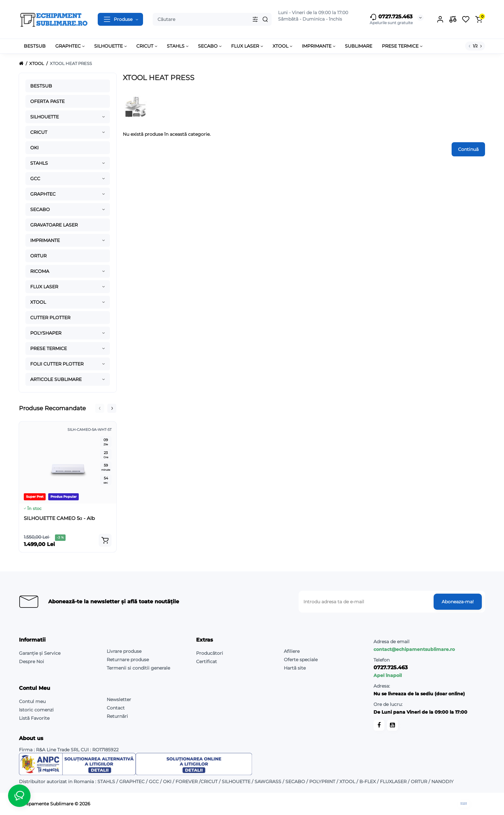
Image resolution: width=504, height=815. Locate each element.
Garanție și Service (40, 653)
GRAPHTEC (43, 194)
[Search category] (255, 19)
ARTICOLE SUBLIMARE (56, 379)
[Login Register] (440, 19)
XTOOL (38, 302)
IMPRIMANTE (45, 240)
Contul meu (32, 701)
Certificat (207, 662)
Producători (210, 653)
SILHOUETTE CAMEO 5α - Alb (59, 518)
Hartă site (295, 668)
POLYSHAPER (46, 333)
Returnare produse (128, 660)
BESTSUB (41, 86)
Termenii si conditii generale (138, 668)
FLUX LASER (44, 287)
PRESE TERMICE (49, 348)
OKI (34, 148)
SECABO (40, 209)
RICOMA (40, 271)
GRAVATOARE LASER (54, 225)
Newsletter (119, 699)
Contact (116, 708)
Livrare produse (124, 651)
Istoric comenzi (36, 710)
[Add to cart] (105, 540)
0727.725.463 (391, 17)
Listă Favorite (34, 718)
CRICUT (39, 132)
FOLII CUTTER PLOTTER (57, 364)
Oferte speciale (301, 660)
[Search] (265, 19)
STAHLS (39, 163)
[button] (100, 408)
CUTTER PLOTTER (50, 318)
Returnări (117, 716)
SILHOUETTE (45, 117)
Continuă (468, 149)
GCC (35, 179)
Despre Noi (32, 662)
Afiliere (292, 651)
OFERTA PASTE (47, 101)
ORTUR (38, 256)
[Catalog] (120, 19)
